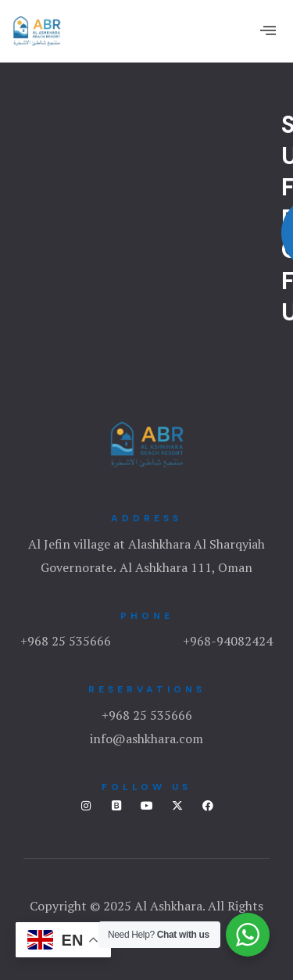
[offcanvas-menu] (268, 30)
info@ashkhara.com (146, 739)
